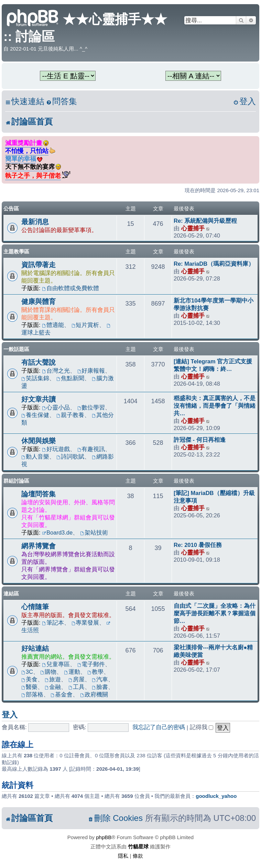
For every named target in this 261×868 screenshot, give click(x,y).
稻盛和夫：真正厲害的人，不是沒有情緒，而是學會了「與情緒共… (215, 406)
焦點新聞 (70, 378)
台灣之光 (56, 371)
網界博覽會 (39, 546)
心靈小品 (56, 407)
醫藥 (29, 687)
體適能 (53, 325)
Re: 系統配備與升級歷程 (205, 221)
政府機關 (94, 694)
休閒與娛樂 (39, 441)
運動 (72, 672)
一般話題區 (16, 349)
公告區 (11, 208)
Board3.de (57, 532)
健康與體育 (39, 301)
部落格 (32, 694)
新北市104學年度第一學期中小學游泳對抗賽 (214, 304)
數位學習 (91, 407)
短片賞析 (85, 325)
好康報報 (91, 371)
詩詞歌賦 (70, 457)
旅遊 (53, 679)
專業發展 (85, 623)
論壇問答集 (39, 494)
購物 (49, 672)
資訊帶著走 (39, 265)
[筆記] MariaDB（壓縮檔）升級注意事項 (214, 497)
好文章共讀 (39, 399)
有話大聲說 (39, 362)
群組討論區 (16, 481)
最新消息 (35, 222)
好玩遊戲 (56, 449)
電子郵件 (91, 664)
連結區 (11, 594)
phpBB (104, 837)
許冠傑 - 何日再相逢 (200, 440)
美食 (29, 679)
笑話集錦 (35, 378)
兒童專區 (56, 664)
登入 (10, 715)
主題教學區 (16, 251)
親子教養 (70, 415)
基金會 (62, 694)
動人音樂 (35, 457)
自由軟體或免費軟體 (70, 288)
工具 (77, 687)
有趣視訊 (91, 449)
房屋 (77, 679)
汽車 (100, 679)
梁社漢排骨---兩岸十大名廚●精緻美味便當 (213, 651)
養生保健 (35, 415)
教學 (95, 672)
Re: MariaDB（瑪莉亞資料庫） (214, 264)
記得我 (202, 727)
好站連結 (35, 648)
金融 (53, 687)
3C (27, 672)
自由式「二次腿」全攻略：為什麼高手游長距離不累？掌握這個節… (215, 613)
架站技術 (94, 532)
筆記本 (53, 623)
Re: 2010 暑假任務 (198, 545)
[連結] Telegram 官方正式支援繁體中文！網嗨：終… (213, 365)
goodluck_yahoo (216, 796)
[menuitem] (62, 102)
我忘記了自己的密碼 (159, 727)
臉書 (100, 687)
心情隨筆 (35, 607)
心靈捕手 (193, 228)
